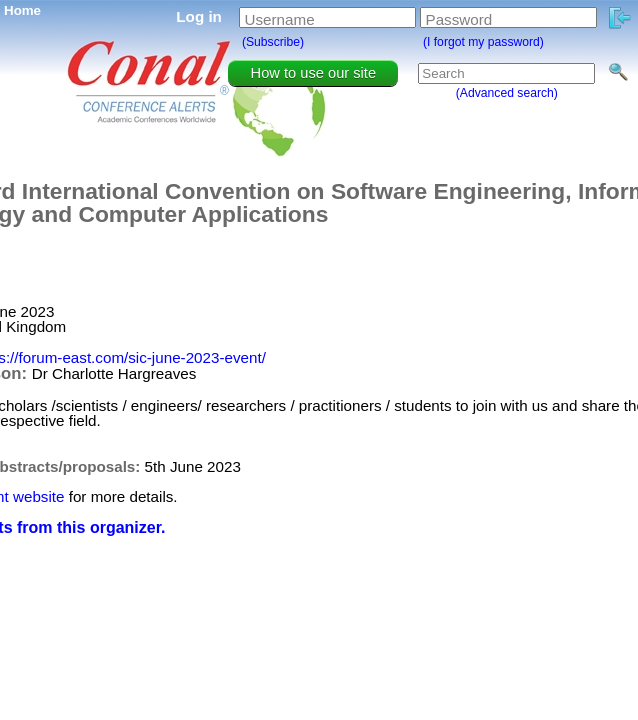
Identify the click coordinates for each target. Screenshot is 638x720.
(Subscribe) (273, 42)
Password (459, 19)
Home (22, 10)
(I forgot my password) (483, 42)
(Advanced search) (507, 93)
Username (280, 19)
